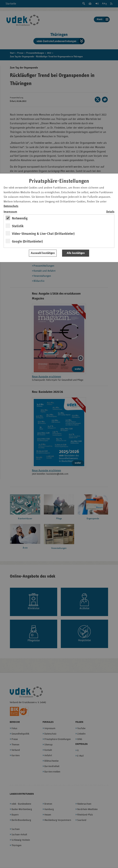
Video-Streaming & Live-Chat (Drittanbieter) (43, 234)
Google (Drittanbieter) (27, 241)
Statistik (18, 226)
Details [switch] (110, 212)
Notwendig (20, 218)
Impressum (10, 212)
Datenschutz (11, 206)
